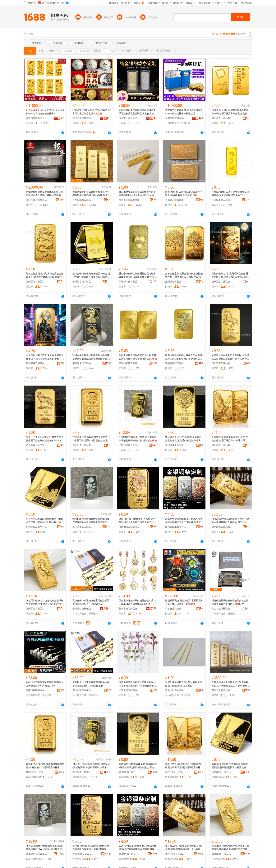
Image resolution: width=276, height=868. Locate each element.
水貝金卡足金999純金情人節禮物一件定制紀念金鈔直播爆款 (45, 112)
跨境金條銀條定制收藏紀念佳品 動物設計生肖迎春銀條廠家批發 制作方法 (184, 357)
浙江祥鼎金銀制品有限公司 (37, 200)
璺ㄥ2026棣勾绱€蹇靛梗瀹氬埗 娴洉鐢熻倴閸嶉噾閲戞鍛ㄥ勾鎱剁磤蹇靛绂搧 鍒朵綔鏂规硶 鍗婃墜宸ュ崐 (184, 848)
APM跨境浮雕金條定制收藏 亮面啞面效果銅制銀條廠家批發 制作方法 (138, 439)
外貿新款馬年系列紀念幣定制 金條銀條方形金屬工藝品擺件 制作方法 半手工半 (231, 357)
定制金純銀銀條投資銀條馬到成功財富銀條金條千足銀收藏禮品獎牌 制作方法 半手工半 (45, 194)
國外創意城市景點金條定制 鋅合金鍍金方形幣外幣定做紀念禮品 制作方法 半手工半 (45, 521)
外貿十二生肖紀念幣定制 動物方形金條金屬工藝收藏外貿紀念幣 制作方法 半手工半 (45, 439)
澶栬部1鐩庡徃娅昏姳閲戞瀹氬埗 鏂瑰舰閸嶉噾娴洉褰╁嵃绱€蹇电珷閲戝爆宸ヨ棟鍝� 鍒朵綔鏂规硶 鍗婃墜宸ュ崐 (91, 848)
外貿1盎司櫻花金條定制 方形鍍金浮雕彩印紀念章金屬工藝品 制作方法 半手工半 (138, 521)
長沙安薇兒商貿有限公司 (176, 609)
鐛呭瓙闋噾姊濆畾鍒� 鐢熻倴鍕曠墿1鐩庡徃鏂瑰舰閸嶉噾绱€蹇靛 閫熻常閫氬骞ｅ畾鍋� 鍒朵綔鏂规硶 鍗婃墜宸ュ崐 (138, 766)
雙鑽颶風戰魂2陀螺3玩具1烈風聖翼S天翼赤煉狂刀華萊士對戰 (184, 602)
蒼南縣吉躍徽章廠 (174, 200)
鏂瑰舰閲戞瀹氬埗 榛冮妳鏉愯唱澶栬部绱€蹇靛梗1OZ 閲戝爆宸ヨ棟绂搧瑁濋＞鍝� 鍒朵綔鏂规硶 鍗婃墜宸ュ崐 (45, 766)
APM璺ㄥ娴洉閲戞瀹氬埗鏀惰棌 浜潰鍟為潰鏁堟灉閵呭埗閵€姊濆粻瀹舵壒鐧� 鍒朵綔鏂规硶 (91, 766)
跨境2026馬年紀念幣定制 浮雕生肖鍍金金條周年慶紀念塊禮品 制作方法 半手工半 (231, 521)
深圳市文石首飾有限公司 (222, 690)
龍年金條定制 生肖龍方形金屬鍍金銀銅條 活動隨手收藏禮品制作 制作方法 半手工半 (45, 275)
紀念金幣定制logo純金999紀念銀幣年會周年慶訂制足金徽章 (91, 112)
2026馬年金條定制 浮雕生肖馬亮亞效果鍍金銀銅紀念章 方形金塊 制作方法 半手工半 (184, 521)
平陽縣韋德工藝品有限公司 (222, 200)
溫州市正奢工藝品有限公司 (129, 118)
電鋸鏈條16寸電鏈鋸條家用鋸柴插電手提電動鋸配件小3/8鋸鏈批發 (91, 602)
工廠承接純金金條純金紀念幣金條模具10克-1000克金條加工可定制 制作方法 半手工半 (231, 684)
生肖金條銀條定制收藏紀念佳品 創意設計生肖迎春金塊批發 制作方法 (138, 357)
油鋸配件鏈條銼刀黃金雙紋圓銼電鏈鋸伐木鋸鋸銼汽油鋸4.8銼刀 (184, 684)
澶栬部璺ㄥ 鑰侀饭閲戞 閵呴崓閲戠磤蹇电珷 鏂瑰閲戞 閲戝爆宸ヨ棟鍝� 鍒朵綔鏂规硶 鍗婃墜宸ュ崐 (184, 766)
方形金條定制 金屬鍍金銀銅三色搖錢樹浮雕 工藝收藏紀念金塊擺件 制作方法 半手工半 (184, 275)
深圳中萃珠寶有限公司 (83, 118)
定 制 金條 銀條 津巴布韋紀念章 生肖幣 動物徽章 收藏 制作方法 (184, 194)
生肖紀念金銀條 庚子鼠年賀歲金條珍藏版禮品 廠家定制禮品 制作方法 (230, 194)
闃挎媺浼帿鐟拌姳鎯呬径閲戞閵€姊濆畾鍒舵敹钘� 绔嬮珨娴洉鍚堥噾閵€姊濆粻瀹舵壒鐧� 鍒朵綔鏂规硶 (45, 848)
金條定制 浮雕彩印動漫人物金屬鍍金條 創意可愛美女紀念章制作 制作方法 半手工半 (45, 357)
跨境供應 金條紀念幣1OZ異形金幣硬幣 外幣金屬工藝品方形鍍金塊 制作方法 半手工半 (231, 112)
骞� (61, 772)
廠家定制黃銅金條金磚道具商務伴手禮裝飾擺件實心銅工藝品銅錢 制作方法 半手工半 (91, 194)
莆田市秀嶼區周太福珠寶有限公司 (37, 118)
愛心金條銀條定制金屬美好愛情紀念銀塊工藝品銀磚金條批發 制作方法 (138, 275)
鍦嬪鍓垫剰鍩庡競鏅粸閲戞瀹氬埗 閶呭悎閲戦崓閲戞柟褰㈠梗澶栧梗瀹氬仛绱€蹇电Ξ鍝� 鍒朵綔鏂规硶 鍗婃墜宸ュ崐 (231, 766)
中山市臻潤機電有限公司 (222, 609)
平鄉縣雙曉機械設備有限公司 (83, 609)
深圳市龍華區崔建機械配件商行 (83, 690)
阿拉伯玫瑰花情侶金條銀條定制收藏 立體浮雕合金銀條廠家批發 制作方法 (91, 521)
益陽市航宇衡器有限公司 (37, 690)
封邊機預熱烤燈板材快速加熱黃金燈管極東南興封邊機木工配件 (230, 602)
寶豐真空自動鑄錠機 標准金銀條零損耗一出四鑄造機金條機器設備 (184, 112)
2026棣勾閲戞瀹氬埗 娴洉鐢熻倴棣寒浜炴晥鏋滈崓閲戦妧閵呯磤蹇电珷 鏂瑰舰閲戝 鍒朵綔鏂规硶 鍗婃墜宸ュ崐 (138, 848)
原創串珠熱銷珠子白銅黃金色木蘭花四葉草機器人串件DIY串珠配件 (137, 602)
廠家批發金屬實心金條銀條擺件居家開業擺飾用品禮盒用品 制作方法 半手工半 (138, 194)
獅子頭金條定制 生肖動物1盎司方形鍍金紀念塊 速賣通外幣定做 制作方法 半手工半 (184, 439)
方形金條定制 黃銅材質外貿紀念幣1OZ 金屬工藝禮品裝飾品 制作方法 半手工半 (91, 439)
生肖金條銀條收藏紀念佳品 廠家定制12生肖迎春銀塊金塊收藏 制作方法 (91, 275)
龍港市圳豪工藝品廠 (129, 200)
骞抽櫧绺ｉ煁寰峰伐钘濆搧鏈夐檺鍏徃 (83, 772)
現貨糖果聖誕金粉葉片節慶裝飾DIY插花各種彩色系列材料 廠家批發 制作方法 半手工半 (138, 684)
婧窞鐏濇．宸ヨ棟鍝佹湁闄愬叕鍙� (37, 772)
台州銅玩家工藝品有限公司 (83, 200)
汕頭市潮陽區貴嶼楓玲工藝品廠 (129, 690)
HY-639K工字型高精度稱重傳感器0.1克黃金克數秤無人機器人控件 (45, 684)
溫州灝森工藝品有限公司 (222, 118)
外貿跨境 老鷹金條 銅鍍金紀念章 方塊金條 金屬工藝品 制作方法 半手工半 (230, 439)
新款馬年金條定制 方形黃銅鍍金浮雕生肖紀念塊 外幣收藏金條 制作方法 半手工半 (45, 602)
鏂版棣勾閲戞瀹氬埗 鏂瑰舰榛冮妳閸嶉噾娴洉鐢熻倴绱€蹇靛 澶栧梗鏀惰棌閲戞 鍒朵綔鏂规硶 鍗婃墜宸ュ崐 (231, 848)
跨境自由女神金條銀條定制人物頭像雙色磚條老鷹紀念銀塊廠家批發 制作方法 (91, 357)
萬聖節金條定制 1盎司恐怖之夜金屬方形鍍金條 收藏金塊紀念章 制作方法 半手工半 (231, 275)
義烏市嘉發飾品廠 (128, 609)
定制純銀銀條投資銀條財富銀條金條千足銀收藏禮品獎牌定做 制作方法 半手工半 (138, 112)
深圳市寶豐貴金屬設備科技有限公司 (176, 118)
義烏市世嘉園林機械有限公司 (176, 690)
